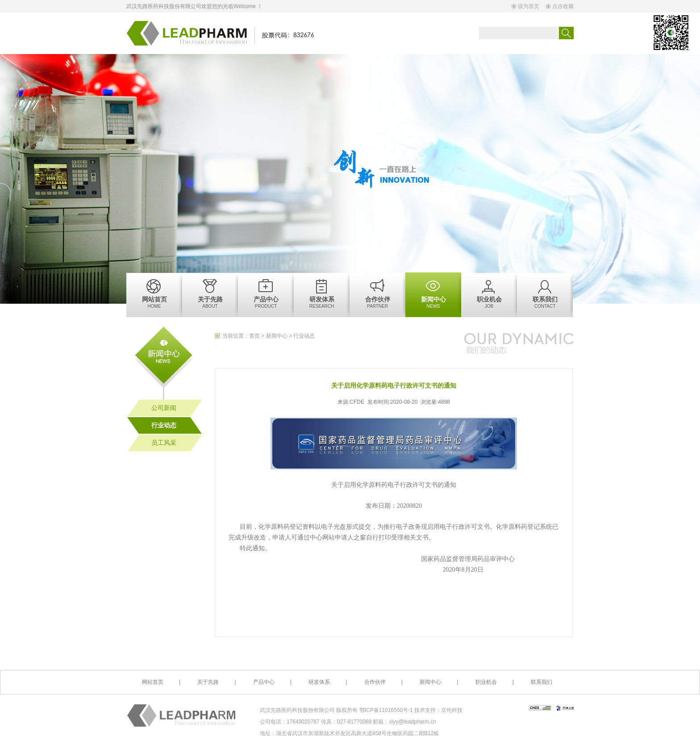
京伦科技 (452, 710)
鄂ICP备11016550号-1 (387, 710)
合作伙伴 (375, 682)
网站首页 (153, 682)
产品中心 (264, 682)
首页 (254, 336)
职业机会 (486, 682)
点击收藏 (563, 6)
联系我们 (542, 682)
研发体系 (319, 682)
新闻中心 (277, 336)
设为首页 (529, 6)
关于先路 (208, 682)
